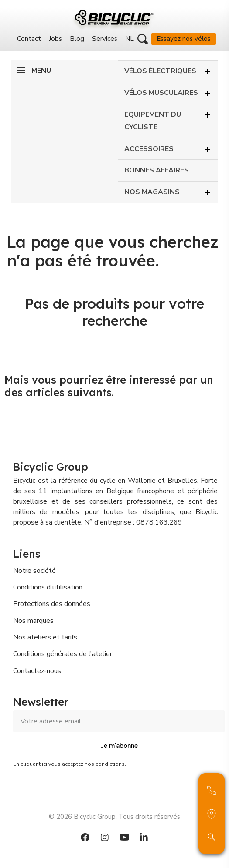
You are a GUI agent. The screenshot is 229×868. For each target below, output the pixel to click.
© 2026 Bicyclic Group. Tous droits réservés (114, 817)
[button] (143, 39)
